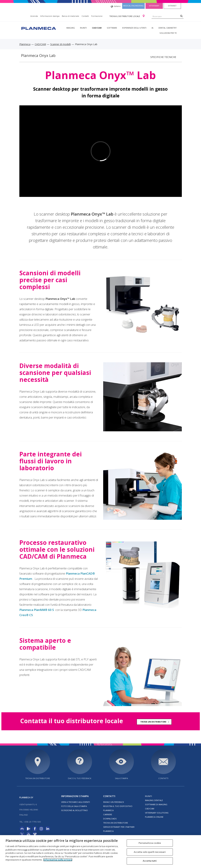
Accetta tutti (150, 861)
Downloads (110, 819)
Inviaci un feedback (114, 802)
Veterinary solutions (157, 813)
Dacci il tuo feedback (80, 778)
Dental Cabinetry (168, 28)
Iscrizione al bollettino (74, 810)
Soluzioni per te (168, 33)
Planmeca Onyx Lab (38, 55)
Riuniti (83, 28)
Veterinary (154, 6)
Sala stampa (121, 778)
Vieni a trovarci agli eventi (76, 802)
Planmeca (25, 44)
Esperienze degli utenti (134, 28)
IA (152, 28)
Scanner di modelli (60, 44)
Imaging (71, 28)
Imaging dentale (154, 800)
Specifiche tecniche (163, 57)
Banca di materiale (71, 16)
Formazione (97, 16)
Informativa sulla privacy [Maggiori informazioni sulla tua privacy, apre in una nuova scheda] (58, 860)
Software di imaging (156, 804)
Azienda (34, 16)
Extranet (172, 6)
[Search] (181, 16)
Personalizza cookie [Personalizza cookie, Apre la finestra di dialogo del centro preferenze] (150, 843)
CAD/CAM (97, 28)
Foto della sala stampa (74, 806)
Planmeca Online (154, 817)
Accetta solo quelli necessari (150, 852)
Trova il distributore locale (125, 16)
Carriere (108, 814)
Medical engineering (133, 6)
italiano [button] (116, 6)
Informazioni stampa (50, 16)
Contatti (85, 16)
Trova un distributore (153, 722)
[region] (100, 852)
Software (112, 28)
